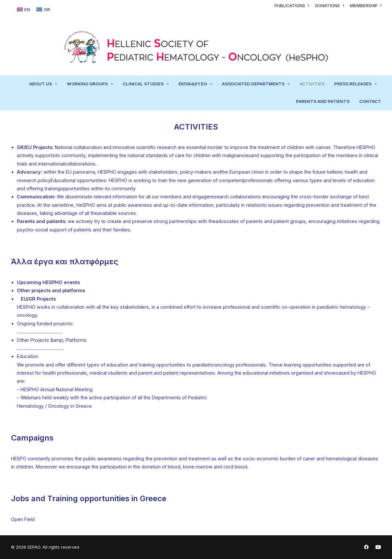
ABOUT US (43, 84)
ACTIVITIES (312, 84)
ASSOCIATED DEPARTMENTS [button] (256, 84)
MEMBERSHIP (366, 6)
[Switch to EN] (23, 10)
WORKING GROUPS (90, 84)
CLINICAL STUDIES (146, 84)
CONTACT (370, 101)
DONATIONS (330, 6)
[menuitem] (292, 6)
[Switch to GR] (43, 10)
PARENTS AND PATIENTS (323, 101)
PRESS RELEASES (355, 84)
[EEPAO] (196, 47)
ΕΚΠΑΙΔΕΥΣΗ (195, 84)
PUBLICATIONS (292, 6)
